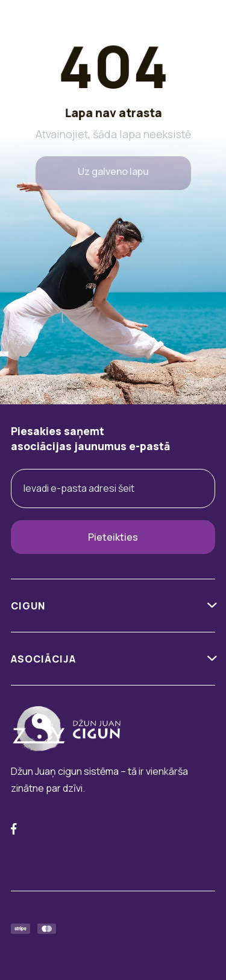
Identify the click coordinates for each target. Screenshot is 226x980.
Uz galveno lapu (113, 171)
